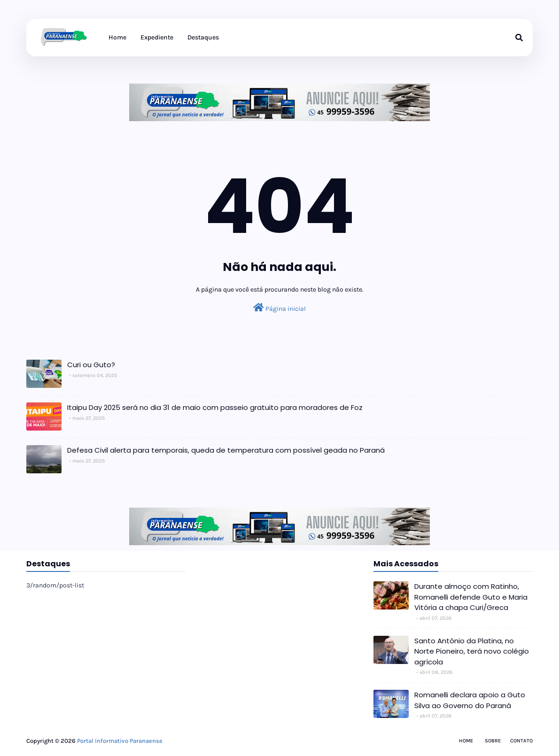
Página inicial (279, 308)
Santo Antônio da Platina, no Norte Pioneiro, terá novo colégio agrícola (472, 651)
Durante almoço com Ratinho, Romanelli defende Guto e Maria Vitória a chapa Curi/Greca (471, 597)
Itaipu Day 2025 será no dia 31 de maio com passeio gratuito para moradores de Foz (215, 407)
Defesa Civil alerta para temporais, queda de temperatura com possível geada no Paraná (226, 450)
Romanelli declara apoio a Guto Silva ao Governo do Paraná (470, 700)
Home (466, 741)
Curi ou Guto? (91, 365)
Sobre (493, 741)
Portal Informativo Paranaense (120, 741)
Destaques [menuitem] (203, 37)
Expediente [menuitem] (157, 37)
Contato (521, 741)
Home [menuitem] (117, 37)
